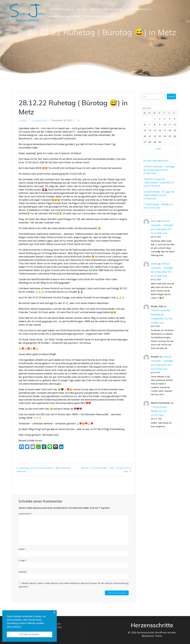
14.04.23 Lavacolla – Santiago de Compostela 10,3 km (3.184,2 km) (159, 170)
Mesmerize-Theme (152, 636)
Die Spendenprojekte (139, 9)
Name (22, 549)
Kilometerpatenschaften (65, 16)
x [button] (54, 612)
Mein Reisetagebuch (61, 9)
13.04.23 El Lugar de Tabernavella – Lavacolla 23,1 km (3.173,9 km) (159, 182)
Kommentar (25, 514)
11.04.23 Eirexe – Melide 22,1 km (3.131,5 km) (160, 411)
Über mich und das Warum (106, 9)
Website (23, 572)
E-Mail (22, 560)
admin (24, 120)
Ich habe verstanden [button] (29, 634)
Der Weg (82, 9)
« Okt (158, 149)
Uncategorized (39, 120)
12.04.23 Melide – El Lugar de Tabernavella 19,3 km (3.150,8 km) (159, 195)
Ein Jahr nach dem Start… (157, 161)
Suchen (171, 97)
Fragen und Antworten (99, 16)
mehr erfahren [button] (14, 627)
